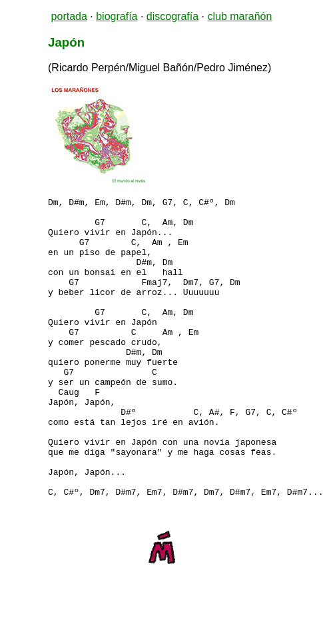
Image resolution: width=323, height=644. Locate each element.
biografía (117, 16)
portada (69, 16)
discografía (172, 16)
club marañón (239, 16)
